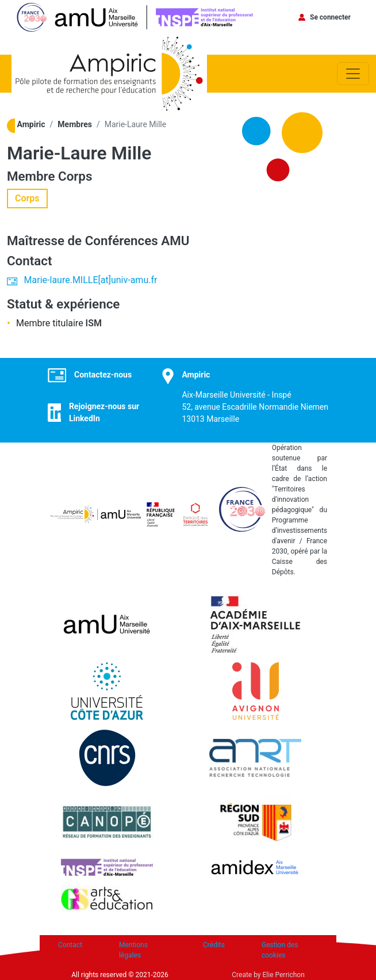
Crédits (214, 945)
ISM (94, 323)
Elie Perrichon (284, 975)
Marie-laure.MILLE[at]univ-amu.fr (91, 280)
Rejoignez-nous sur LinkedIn (104, 412)
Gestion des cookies (280, 950)
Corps (75, 176)
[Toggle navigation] (353, 74)
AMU (175, 241)
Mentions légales (133, 950)
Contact (70, 945)
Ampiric (31, 124)
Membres (75, 124)
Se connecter (330, 17)
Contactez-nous (103, 375)
